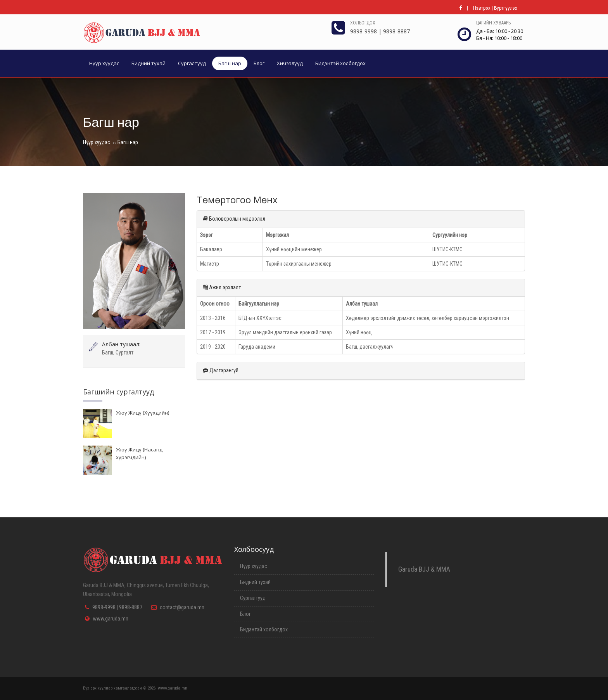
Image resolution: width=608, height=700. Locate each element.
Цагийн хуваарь (493, 23)
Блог (259, 63)
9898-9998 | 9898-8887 (117, 607)
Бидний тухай (149, 63)
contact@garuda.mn (182, 607)
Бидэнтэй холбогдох (340, 63)
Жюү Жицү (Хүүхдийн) (142, 413)
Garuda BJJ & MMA (424, 569)
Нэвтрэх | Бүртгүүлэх (495, 8)
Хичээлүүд (290, 63)
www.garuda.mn (111, 619)
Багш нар (230, 63)
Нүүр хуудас (104, 63)
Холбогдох (363, 23)
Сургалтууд (192, 63)
